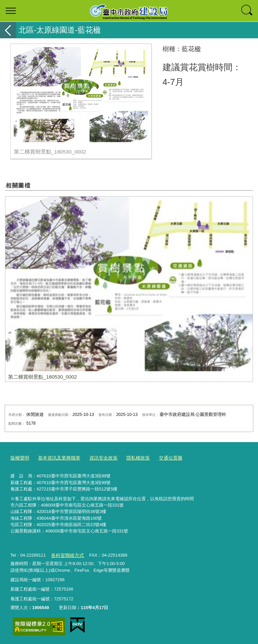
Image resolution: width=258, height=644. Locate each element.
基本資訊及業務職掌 (56, 457)
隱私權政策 (131, 457)
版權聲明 (19, 457)
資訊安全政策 (98, 457)
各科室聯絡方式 (66, 554)
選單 (11, 11)
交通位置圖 (162, 457)
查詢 (247, 11)
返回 (8, 30)
